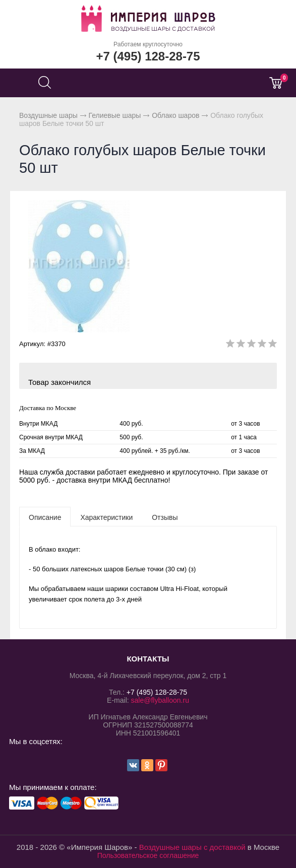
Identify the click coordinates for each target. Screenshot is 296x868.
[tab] (45, 517)
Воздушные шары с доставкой (192, 847)
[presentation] (45, 517)
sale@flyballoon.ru (160, 700)
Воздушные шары (48, 115)
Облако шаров (175, 115)
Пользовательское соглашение (148, 855)
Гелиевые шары (115, 115)
